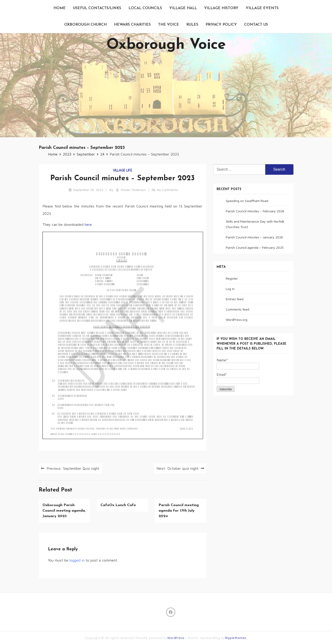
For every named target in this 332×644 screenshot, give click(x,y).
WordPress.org (237, 320)
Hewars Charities (132, 25)
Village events (262, 8)
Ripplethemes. (236, 638)
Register (232, 278)
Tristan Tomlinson (133, 190)
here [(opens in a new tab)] (88, 224)
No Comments (167, 190)
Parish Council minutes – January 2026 (254, 237)
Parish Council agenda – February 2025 (255, 247)
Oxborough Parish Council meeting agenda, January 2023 (64, 511)
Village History (221, 8)
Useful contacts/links (97, 8)
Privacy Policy (221, 25)
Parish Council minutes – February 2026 (255, 211)
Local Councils (145, 8)
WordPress (176, 638)
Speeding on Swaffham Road (247, 201)
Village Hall (183, 8)
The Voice (169, 25)
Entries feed (235, 299)
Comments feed (237, 309)
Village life (123, 170)
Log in (230, 289)
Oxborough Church (85, 25)
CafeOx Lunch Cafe (118, 505)
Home (60, 8)
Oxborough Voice (166, 45)
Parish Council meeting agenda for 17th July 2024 (179, 511)
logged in (77, 560)
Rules (192, 25)
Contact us (256, 25)
